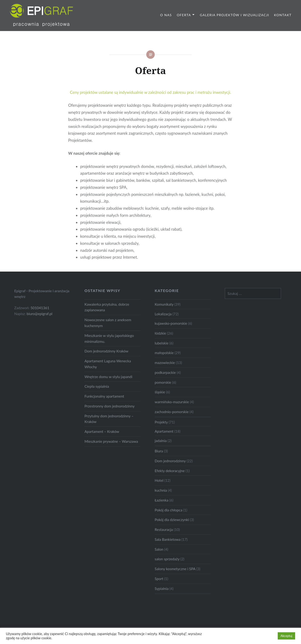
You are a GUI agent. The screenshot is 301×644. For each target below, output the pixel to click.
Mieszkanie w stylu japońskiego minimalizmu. (109, 338)
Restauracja (164, 529)
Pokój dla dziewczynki (172, 520)
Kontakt (283, 15)
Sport (159, 579)
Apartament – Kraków (102, 431)
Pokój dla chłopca (168, 510)
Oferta (184, 15)
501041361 (40, 308)
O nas (166, 15)
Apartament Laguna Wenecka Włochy (108, 364)
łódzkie (160, 333)
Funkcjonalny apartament (104, 396)
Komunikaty (164, 304)
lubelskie (162, 343)
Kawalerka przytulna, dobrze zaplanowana (107, 307)
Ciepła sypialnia (97, 386)
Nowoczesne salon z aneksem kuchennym (108, 323)
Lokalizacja (163, 314)
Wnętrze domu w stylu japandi (108, 377)
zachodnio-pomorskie (172, 412)
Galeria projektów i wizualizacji (234, 15)
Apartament (164, 431)
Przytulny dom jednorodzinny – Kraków (109, 419)
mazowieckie (165, 363)
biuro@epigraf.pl (40, 314)
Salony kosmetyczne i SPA (175, 569)
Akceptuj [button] (286, 636)
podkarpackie (165, 372)
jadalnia (161, 441)
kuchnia (161, 490)
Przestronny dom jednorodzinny (109, 406)
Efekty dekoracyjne (170, 471)
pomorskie (163, 382)
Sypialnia (162, 589)
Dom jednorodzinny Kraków (106, 351)
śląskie (160, 392)
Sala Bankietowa (168, 539)
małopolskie (164, 353)
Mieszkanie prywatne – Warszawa (111, 441)
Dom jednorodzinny (170, 461)
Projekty (161, 422)
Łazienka (162, 500)
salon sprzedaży (167, 559)
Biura (159, 451)
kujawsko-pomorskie (171, 323)
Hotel (159, 480)
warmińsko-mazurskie (172, 402)
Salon (159, 549)
